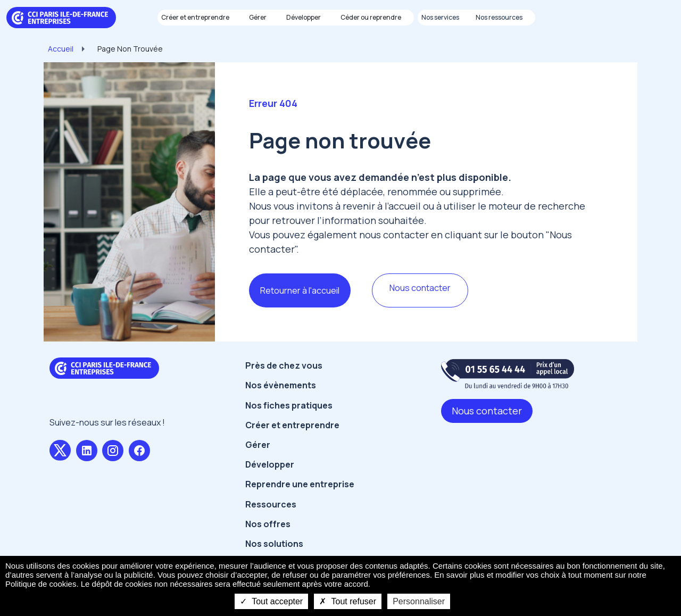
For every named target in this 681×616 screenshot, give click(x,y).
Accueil (61, 49)
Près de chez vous (284, 365)
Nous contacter (420, 288)
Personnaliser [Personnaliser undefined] (419, 601)
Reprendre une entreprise (300, 484)
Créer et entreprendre (292, 425)
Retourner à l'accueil (300, 290)
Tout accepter (271, 601)
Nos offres (268, 524)
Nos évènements (281, 385)
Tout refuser (348, 601)
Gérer (258, 445)
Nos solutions (274, 544)
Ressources (271, 504)
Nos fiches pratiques (289, 405)
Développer (270, 464)
